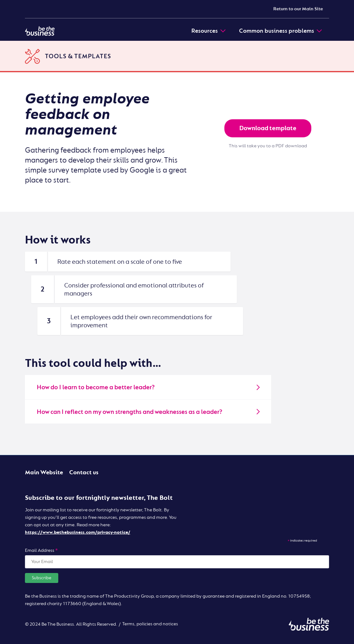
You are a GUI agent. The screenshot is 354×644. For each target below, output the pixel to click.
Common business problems (281, 31)
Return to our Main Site (298, 9)
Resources (209, 31)
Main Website (44, 472)
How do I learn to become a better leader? (149, 387)
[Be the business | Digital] (40, 31)
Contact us (84, 472)
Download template (268, 128)
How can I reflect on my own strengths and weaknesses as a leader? (149, 412)
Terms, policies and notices (150, 624)
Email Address (41, 550)
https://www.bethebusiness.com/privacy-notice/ (78, 532)
